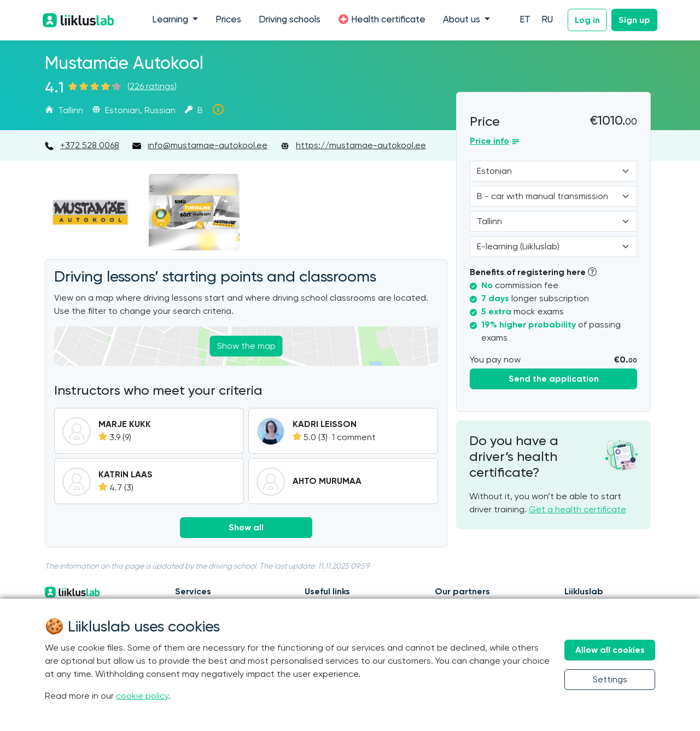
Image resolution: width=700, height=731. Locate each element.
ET (525, 20)
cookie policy (142, 696)
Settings (610, 679)
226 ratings (152, 86)
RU (547, 20)
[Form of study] (553, 247)
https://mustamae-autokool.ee (361, 145)
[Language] (553, 171)
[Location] (553, 221)
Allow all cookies (610, 650)
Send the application (554, 379)
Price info (489, 141)
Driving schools (290, 20)
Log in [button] (587, 20)
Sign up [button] (634, 20)
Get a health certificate (577, 509)
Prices (228, 20)
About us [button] (463, 20)
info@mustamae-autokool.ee (208, 145)
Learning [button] (171, 20)
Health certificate (382, 19)
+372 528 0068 (90, 145)
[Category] (553, 196)
